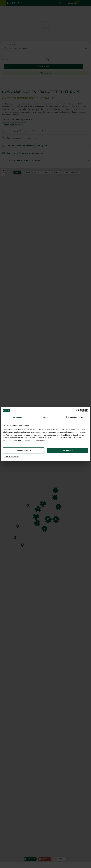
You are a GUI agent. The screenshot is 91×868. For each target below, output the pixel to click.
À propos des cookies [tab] (75, 417)
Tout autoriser (67, 450)
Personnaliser (24, 450)
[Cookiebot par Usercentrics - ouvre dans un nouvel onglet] (78, 411)
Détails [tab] (45, 417)
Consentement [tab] (16, 417)
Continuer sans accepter (12, 457)
